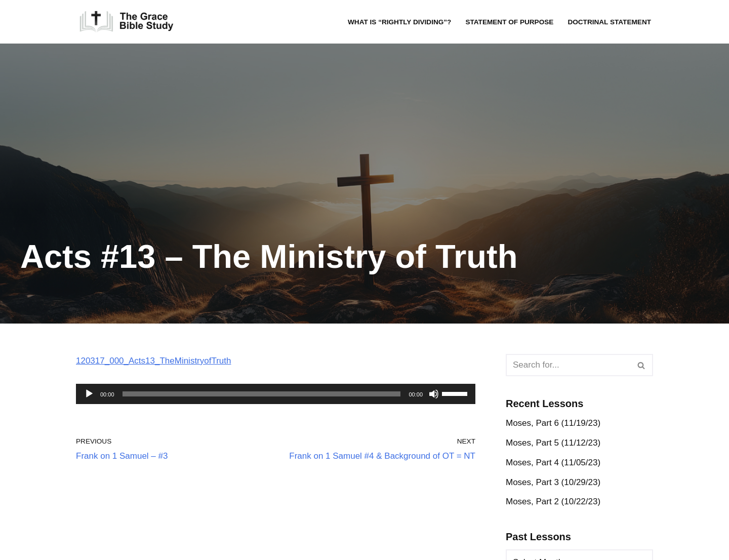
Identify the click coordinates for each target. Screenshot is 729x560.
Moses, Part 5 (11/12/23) (553, 443)
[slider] (262, 394)
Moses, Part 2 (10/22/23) (553, 502)
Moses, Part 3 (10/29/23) (553, 482)
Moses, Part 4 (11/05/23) (553, 463)
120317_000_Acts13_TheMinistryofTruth (154, 361)
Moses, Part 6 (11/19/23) (553, 423)
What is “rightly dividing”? (399, 22)
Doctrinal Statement (609, 22)
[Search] (568, 365)
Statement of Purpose (509, 22)
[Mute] (434, 394)
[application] (276, 394)
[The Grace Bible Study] (127, 22)
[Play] (89, 394)
